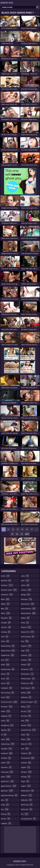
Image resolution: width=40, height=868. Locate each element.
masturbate (28, 604)
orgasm (26, 646)
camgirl (6, 623)
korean (6, 819)
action (5, 576)
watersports (28, 791)
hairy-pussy (8, 744)
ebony (5, 674)
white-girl (27, 809)
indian (5, 763)
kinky (5, 805)
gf (4, 735)
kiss (5, 809)
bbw (5, 609)
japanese (7, 791)
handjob (7, 749)
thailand (26, 753)
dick (5, 660)
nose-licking (28, 637)
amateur (7, 585)
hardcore (7, 753)
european (7, 688)
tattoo (26, 739)
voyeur (26, 786)
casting (6, 632)
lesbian (26, 590)
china (5, 641)
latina (25, 585)
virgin (25, 781)
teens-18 (26, 744)
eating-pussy (8, 669)
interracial (7, 772)
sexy (25, 721)
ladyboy (6, 823)
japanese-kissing (9, 795)
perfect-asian (28, 679)
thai (25, 749)
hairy (5, 739)
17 (22, 534)
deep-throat (8, 651)
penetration (27, 674)
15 (12, 534)
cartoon (6, 627)
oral (25, 641)
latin (25, 581)
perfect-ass (27, 683)
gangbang (7, 725)
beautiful (6, 618)
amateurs (7, 595)
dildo (5, 665)
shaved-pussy (28, 730)
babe (5, 599)
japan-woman (9, 786)
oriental (26, 655)
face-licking (8, 693)
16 (17, 534)
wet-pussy (27, 805)
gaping (6, 730)
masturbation (28, 613)
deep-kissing (8, 646)
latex (25, 576)
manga (25, 595)
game (5, 721)
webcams (27, 800)
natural (26, 627)
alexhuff (6, 581)
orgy (25, 651)
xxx (25, 814)
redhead (26, 697)
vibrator (26, 772)
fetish (6, 711)
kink (5, 800)
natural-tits (28, 632)
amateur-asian (9, 590)
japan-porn (7, 781)
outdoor (26, 660)
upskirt (26, 767)
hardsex (6, 758)
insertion (6, 767)
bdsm (5, 613)
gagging (6, 716)
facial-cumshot (9, 702)
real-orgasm (28, 688)
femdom (7, 707)
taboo (25, 735)
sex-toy (26, 711)
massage (27, 599)
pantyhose (27, 669)
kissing (6, 814)
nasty (25, 623)
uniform (26, 763)
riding (26, 707)
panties (26, 665)
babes (5, 604)
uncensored (28, 758)
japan (6, 777)
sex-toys (26, 716)
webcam (27, 795)
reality (26, 693)
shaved (26, 725)
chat (5, 637)
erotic (5, 679)
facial (5, 697)
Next (27, 534)
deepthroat (8, 655)
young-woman (28, 819)
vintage (26, 777)
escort (5, 683)
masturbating (28, 609)
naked (25, 618)
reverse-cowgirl (29, 702)
